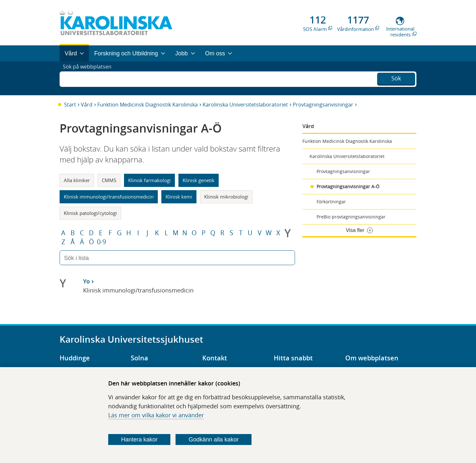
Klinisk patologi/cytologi (90, 213)
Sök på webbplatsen (90, 78)
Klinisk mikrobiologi (226, 197)
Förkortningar (331, 202)
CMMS (109, 180)
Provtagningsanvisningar (323, 105)
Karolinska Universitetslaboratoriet (245, 105)
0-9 (101, 242)
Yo (86, 281)
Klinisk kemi (179, 197)
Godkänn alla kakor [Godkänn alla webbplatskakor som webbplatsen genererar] (214, 440)
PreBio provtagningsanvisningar (351, 217)
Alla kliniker (77, 180)
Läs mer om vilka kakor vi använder (156, 415)
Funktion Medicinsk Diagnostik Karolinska (148, 105)
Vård (87, 105)
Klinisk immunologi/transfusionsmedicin (109, 197)
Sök (396, 78)
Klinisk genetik (199, 180)
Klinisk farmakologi (149, 180)
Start (70, 105)
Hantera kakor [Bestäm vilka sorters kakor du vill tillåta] (139, 440)
